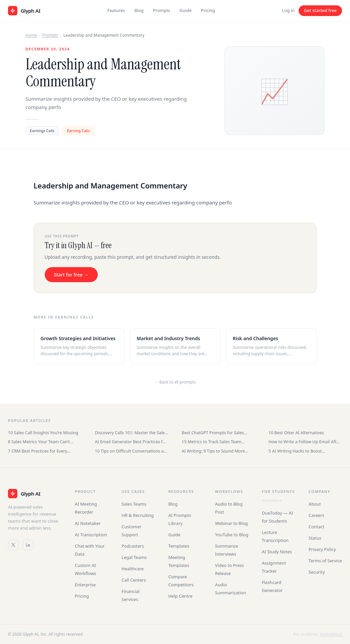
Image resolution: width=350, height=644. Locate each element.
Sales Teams (134, 504)
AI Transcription (91, 535)
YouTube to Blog (232, 535)
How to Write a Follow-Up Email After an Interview (305, 442)
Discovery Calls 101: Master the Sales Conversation (131, 433)
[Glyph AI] (35, 494)
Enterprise (85, 585)
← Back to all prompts (175, 382)
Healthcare (132, 569)
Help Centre (180, 596)
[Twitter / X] (13, 545)
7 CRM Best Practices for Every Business (38, 451)
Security (317, 572)
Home (31, 35)
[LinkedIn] (28, 545)
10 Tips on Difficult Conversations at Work (130, 451)
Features (116, 10)
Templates (179, 546)
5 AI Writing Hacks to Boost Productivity (295, 451)
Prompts (161, 10)
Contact (316, 527)
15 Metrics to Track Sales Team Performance (212, 442)
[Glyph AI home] (24, 11)
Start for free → (71, 275)
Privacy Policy (322, 549)
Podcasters (133, 546)
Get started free (320, 10)
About (315, 504)
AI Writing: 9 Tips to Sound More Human (214, 451)
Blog (139, 10)
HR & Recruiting (138, 515)
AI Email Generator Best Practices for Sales (131, 442)
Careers (316, 515)
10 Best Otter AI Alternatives (296, 433)
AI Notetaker (88, 523)
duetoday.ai (272, 500)
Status (315, 538)
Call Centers (134, 580)
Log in (288, 10)
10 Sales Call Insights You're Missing (43, 433)
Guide (186, 10)
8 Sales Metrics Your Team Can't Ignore (39, 442)
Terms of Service (325, 561)
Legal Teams (134, 557)
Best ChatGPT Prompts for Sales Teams (213, 433)
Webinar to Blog (232, 523)
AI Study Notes (277, 552)
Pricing (208, 10)
